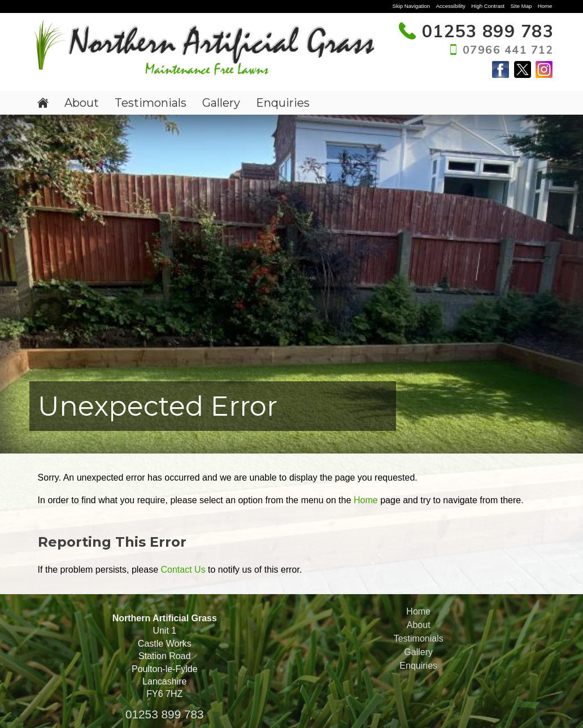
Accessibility (451, 6)
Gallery (221, 103)
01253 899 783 (165, 714)
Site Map (521, 6)
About (82, 103)
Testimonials (151, 103)
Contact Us (183, 570)
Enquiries (283, 103)
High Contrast (488, 6)
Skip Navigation (412, 6)
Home (545, 6)
